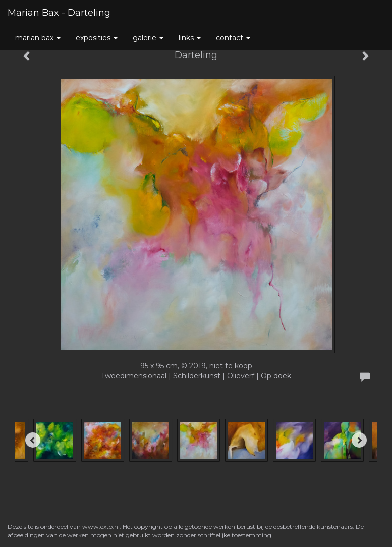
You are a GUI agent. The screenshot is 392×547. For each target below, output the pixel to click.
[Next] (359, 440)
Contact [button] (233, 38)
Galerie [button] (148, 38)
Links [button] (190, 38)
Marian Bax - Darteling (59, 13)
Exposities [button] (97, 38)
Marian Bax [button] (38, 38)
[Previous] (33, 440)
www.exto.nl (101, 527)
